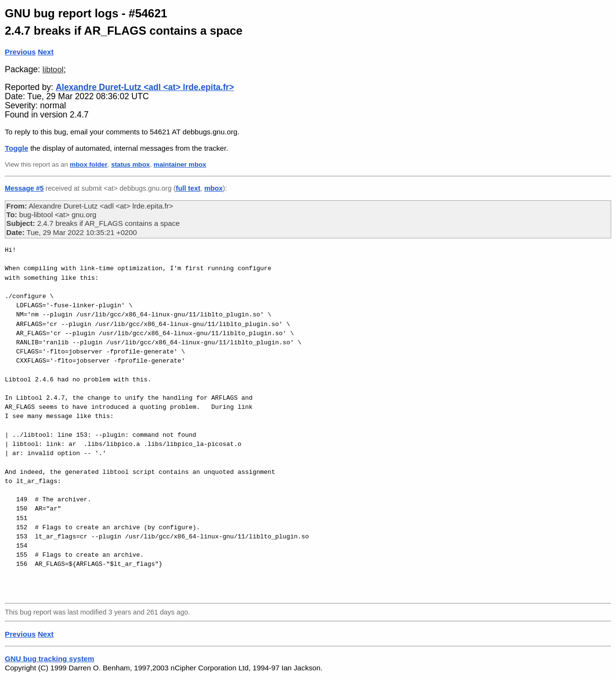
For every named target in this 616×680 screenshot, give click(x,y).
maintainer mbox (180, 164)
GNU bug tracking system (50, 659)
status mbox (131, 164)
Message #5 (24, 188)
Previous (20, 52)
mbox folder (89, 164)
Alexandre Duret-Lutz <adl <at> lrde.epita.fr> (145, 87)
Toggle (17, 148)
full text (188, 188)
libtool (53, 70)
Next (45, 52)
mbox (213, 188)
